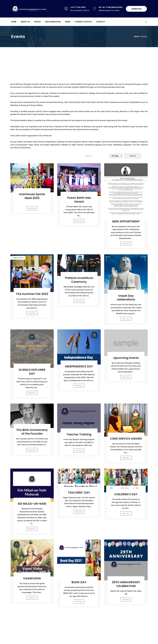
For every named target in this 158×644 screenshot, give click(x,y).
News (68, 22)
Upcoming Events (126, 356)
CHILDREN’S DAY (126, 496)
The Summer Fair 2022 (32, 294)
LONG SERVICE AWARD (126, 439)
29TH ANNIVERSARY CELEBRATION (126, 586)
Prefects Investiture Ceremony (79, 278)
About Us (25, 22)
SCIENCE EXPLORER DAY (32, 370)
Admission (136, 9)
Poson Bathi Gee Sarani (79, 198)
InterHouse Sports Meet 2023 (32, 194)
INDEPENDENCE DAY (79, 365)
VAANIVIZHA (32, 580)
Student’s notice (83, 22)
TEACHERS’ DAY (79, 494)
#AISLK (37, 22)
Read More (32, 207)
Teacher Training (79, 432)
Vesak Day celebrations (126, 296)
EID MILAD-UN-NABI (32, 505)
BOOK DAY (79, 584)
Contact (101, 22)
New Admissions (53, 22)
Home (14, 22)
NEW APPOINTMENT (126, 220)
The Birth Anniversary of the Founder (32, 432)
